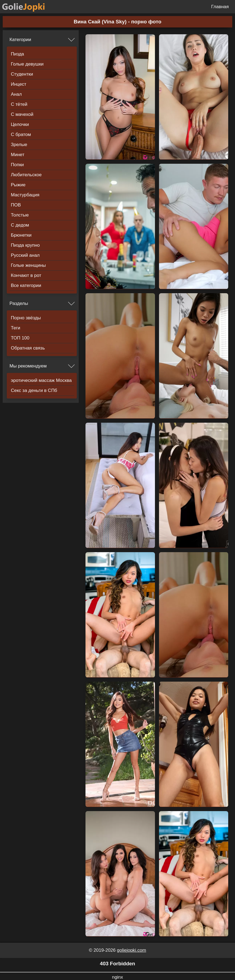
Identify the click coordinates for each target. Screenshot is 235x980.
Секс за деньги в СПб (34, 390)
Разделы (19, 303)
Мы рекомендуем (28, 366)
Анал (16, 94)
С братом (21, 135)
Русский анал (25, 255)
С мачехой (22, 114)
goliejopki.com (132, 950)
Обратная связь (28, 348)
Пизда (18, 54)
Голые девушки (27, 64)
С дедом (20, 225)
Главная (220, 7)
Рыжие (18, 185)
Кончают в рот (26, 275)
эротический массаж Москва (41, 380)
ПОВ (16, 205)
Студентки (22, 74)
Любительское (26, 175)
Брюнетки (21, 235)
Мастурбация (25, 195)
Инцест (19, 84)
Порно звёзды (26, 318)
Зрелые (19, 145)
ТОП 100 (20, 338)
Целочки (20, 124)
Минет (18, 155)
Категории (20, 40)
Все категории (26, 285)
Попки (17, 165)
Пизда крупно (25, 245)
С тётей (19, 104)
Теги (16, 328)
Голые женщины (28, 265)
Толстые (20, 215)
